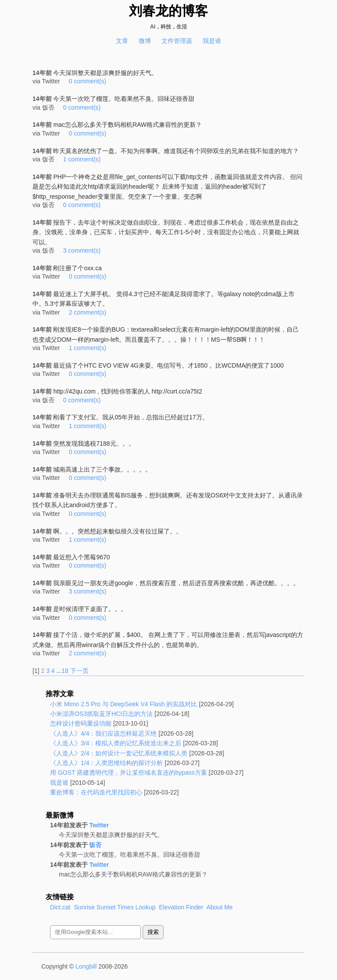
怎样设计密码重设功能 (81, 723)
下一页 (79, 671)
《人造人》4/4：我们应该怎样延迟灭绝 (103, 733)
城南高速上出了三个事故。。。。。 (102, 469)
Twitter (99, 825)
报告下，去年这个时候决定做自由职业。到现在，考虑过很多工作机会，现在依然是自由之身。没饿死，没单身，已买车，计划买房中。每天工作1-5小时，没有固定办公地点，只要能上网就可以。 (166, 232)
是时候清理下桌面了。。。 (90, 609)
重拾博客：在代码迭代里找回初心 (96, 792)
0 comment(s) (88, 81)
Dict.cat (60, 907)
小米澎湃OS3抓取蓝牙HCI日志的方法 (101, 714)
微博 (145, 41)
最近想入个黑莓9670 (81, 557)
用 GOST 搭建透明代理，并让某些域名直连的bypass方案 (129, 773)
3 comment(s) (82, 250)
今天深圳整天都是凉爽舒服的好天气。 (105, 73)
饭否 (95, 845)
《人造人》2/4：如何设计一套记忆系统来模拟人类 (119, 753)
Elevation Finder (181, 907)
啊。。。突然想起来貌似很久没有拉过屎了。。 (118, 531)
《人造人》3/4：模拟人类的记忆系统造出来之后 (116, 743)
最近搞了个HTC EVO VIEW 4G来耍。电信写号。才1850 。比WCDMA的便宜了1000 (168, 365)
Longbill (86, 966)
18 (65, 671)
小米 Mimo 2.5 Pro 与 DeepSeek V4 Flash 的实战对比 (124, 704)
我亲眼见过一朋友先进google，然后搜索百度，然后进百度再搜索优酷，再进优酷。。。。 (176, 583)
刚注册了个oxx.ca (77, 268)
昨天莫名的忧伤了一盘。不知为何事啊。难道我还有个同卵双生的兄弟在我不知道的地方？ (176, 151)
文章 (122, 41)
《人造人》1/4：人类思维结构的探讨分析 (106, 763)
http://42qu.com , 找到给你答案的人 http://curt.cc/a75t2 (127, 391)
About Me (219, 907)
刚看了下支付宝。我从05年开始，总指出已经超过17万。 (131, 417)
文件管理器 (177, 41)
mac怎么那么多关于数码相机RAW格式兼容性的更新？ (127, 125)
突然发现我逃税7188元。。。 (94, 444)
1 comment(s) (82, 159)
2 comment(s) (88, 312)
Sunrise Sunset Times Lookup (115, 907)
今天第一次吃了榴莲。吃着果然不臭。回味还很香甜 (124, 99)
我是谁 (212, 41)
